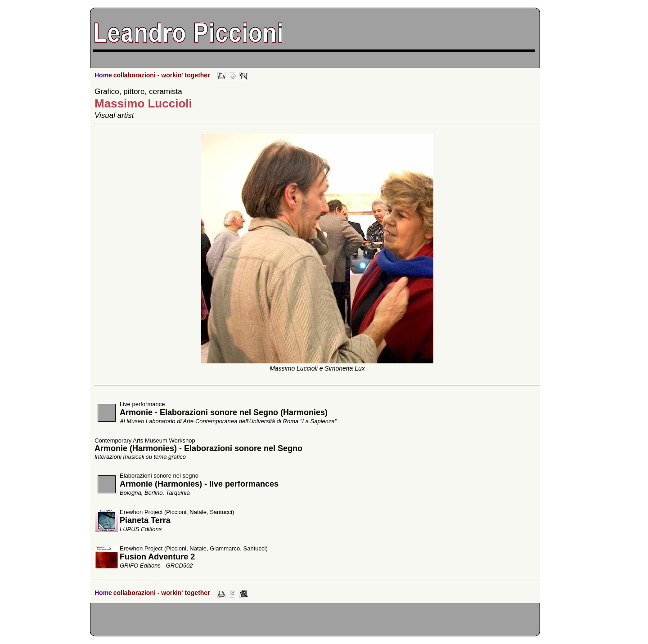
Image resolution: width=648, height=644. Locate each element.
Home (103, 75)
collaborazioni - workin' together (162, 75)
